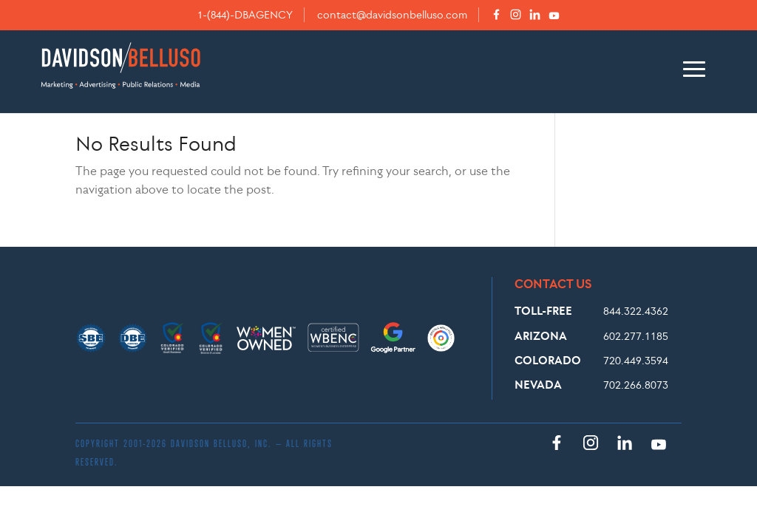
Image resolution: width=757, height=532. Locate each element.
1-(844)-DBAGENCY (245, 15)
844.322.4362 (636, 311)
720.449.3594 (636, 360)
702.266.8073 (636, 385)
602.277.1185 (636, 336)
